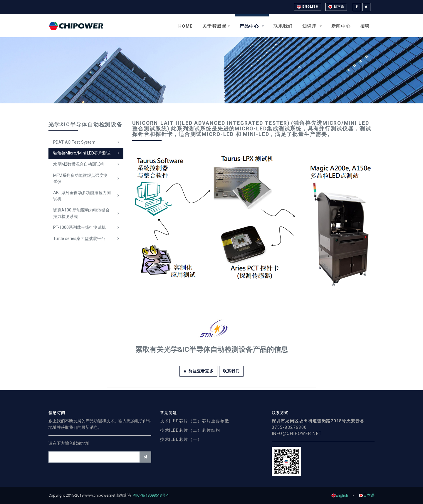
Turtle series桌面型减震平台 (79, 239)
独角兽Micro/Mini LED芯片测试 (82, 153)
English (308, 7)
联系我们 (283, 26)
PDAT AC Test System (74, 142)
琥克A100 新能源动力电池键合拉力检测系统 (81, 213)
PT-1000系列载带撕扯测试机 (79, 227)
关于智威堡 (215, 26)
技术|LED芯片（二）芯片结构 (190, 430)
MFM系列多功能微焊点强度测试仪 (80, 179)
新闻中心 (341, 26)
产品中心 (250, 26)
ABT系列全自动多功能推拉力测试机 (82, 196)
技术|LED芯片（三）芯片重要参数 (195, 421)
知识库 (310, 26)
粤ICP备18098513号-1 (153, 495)
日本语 (336, 7)
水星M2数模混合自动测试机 (79, 164)
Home (186, 26)
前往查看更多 (198, 371)
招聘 (365, 26)
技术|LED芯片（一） (181, 440)
